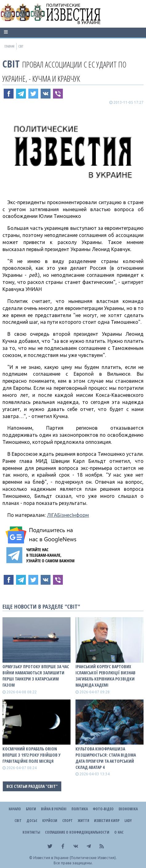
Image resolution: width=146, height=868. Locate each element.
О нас (119, 832)
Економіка (128, 809)
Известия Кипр (107, 821)
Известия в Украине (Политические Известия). (75, 858)
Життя (83, 821)
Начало (15, 809)
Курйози (50, 821)
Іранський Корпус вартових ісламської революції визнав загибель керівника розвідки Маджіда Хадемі (105, 676)
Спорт (67, 821)
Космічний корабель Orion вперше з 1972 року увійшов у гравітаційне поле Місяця (32, 755)
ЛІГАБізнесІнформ (68, 515)
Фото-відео (103, 809)
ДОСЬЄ (32, 821)
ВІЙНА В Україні (54, 809)
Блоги (31, 809)
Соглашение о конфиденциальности (77, 832)
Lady (128, 821)
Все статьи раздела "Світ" (32, 786)
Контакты (31, 832)
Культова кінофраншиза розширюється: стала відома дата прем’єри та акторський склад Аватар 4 (106, 758)
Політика (80, 809)
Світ (11, 64)
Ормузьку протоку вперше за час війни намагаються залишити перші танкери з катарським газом (36, 676)
